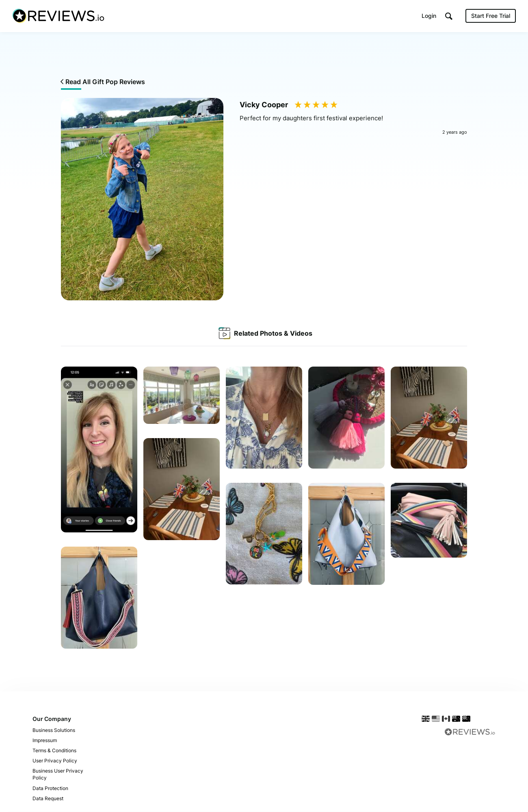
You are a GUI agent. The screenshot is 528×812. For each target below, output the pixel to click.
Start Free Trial (491, 16)
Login (429, 16)
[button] (449, 16)
